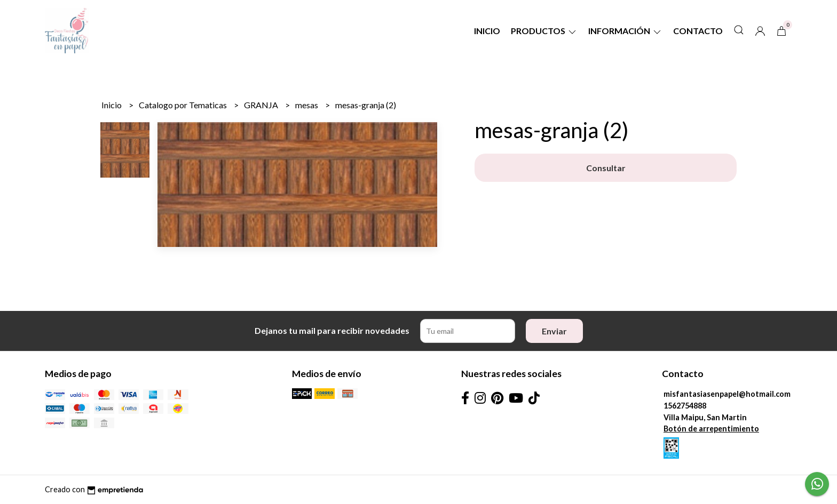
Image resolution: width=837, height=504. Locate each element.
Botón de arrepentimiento (711, 429)
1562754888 (685, 406)
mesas (307, 105)
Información (625, 31)
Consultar (606, 168)
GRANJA (262, 105)
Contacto (698, 31)
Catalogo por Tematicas (184, 105)
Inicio (487, 31)
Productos (544, 31)
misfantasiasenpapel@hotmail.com (727, 394)
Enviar (554, 331)
